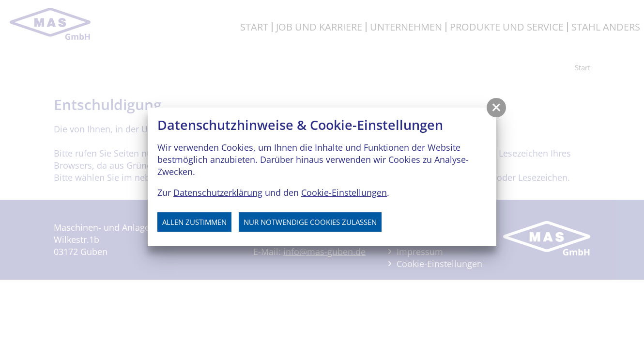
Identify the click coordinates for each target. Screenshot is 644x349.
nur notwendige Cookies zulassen (310, 222)
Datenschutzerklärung (218, 192)
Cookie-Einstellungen (344, 192)
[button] (496, 108)
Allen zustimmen (194, 222)
